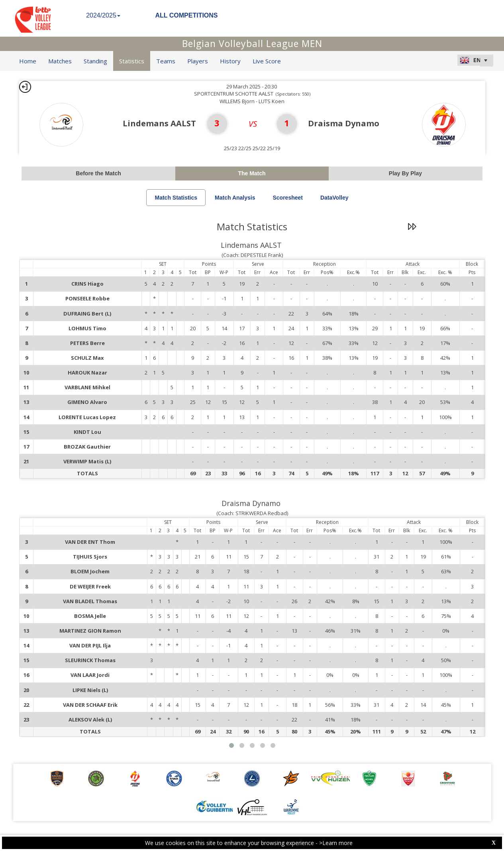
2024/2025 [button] (103, 15)
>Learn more (336, 843)
